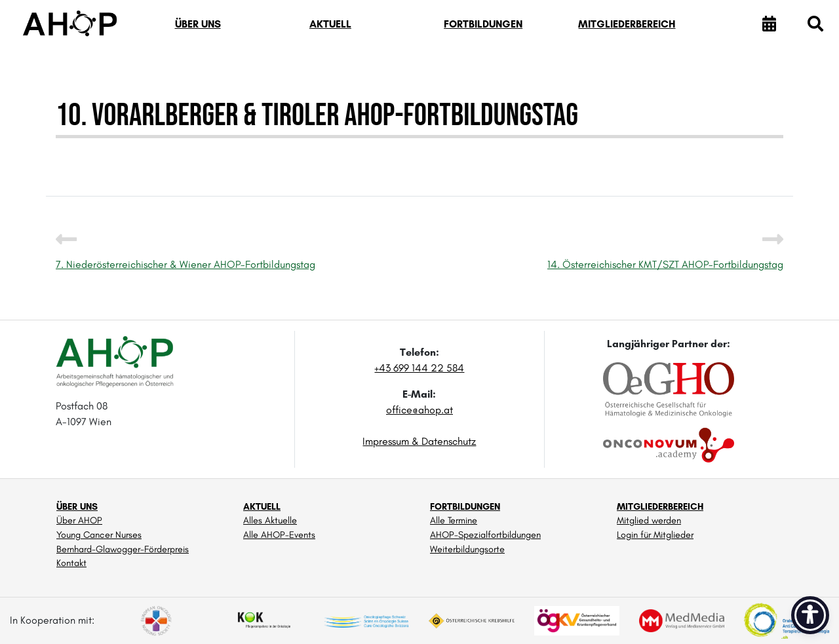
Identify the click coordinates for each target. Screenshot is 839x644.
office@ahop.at (419, 410)
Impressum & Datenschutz (419, 441)
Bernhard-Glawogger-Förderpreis (123, 549)
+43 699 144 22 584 (419, 368)
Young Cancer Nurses (99, 535)
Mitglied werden (649, 520)
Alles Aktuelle (270, 520)
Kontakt (71, 563)
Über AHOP (79, 520)
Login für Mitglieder (655, 535)
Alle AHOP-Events (279, 535)
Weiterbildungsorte (467, 549)
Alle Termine (454, 520)
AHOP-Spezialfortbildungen (485, 535)
